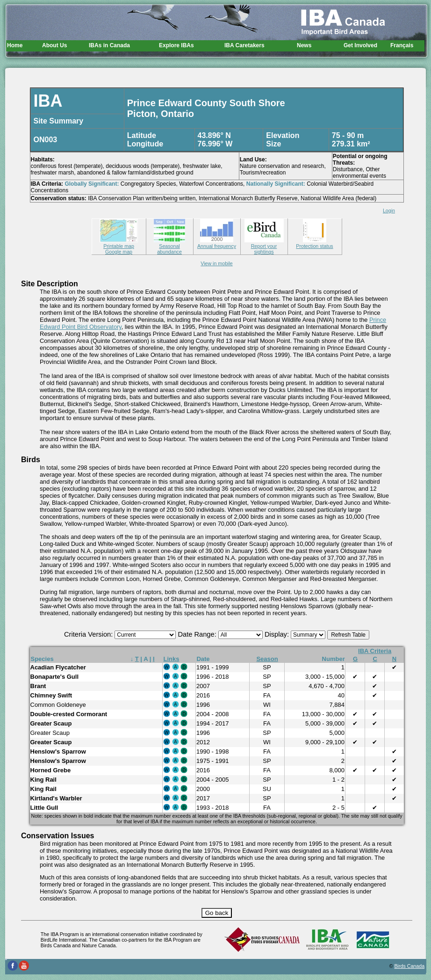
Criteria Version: (89, 634)
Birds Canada (410, 966)
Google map (119, 252)
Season (267, 659)
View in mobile (217, 263)
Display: (278, 634)
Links (172, 659)
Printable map (119, 243)
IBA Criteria (375, 651)
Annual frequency (217, 243)
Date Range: (198, 634)
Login (389, 211)
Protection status (314, 243)
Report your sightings (264, 246)
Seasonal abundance (169, 246)
